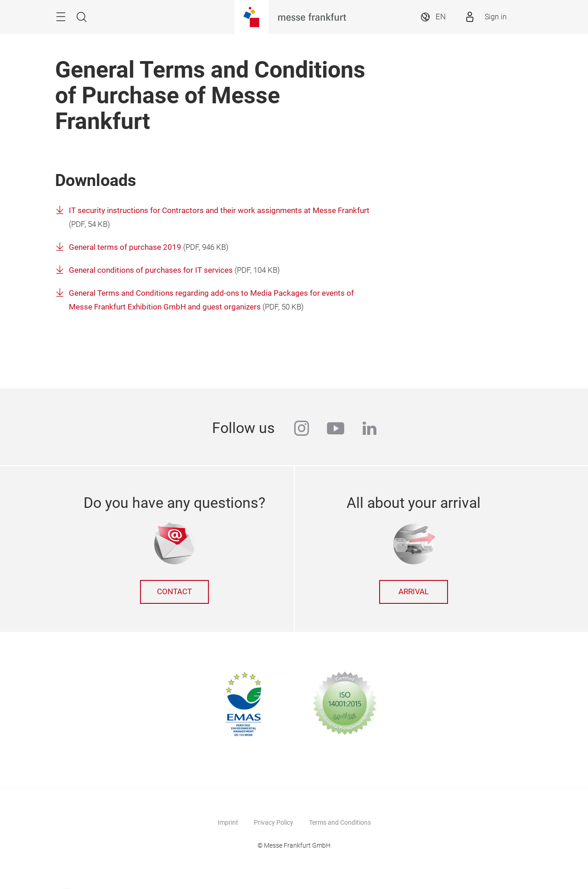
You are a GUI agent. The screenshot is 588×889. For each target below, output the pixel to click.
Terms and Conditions (340, 822)
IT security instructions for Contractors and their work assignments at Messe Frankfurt (219, 211)
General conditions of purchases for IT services (151, 270)
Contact (174, 592)
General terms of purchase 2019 (125, 247)
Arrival (414, 592)
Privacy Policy (274, 822)
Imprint (228, 822)
